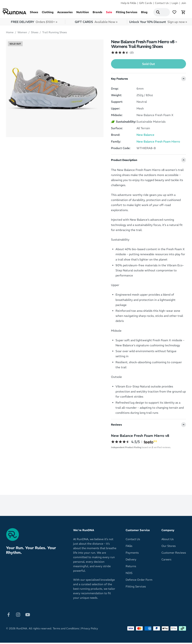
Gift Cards (145, 3)
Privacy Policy (90, 630)
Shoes (34, 13)
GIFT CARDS (96, 23)
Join (184, 3)
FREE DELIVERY (34, 23)
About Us (168, 540)
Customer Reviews (174, 554)
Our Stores (169, 547)
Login (175, 3)
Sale (109, 13)
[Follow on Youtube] (28, 616)
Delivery (131, 561)
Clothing (48, 13)
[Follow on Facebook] (9, 616)
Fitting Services (127, 13)
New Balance (145, 136)
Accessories (65, 13)
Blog (144, 13)
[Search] (156, 13)
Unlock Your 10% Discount (158, 23)
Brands (97, 13)
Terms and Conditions (66, 630)
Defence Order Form (139, 581)
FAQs (129, 547)
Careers (166, 561)
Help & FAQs (128, 3)
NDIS (129, 574)
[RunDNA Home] (15, 12)
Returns (131, 567)
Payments (132, 554)
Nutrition (83, 13)
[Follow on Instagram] (18, 616)
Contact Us (162, 3)
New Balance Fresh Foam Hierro (158, 143)
